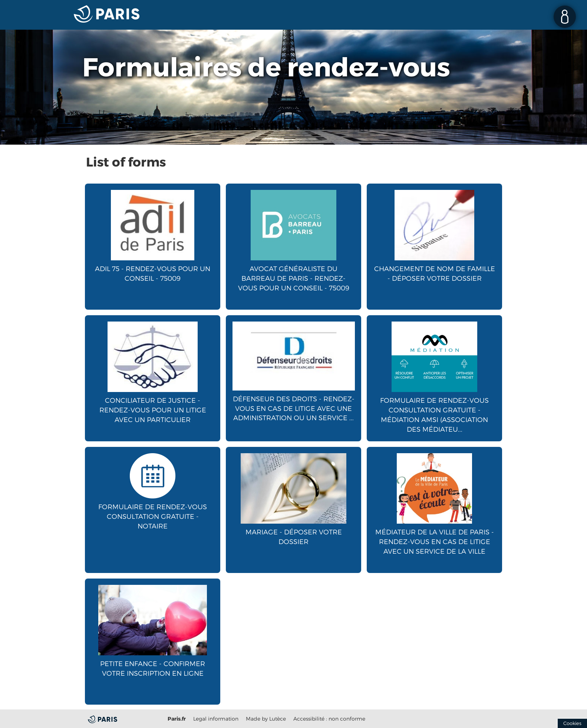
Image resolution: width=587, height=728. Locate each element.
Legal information (216, 719)
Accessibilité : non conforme (329, 719)
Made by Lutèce (266, 719)
